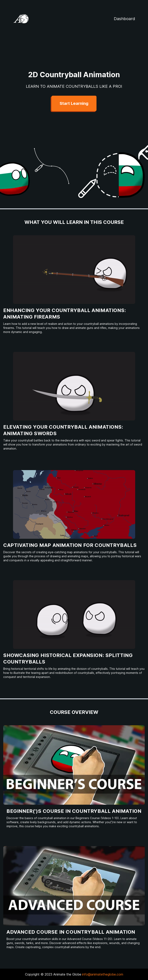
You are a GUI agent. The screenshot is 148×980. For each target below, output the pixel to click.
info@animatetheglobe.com (103, 974)
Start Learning (74, 103)
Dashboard (124, 19)
